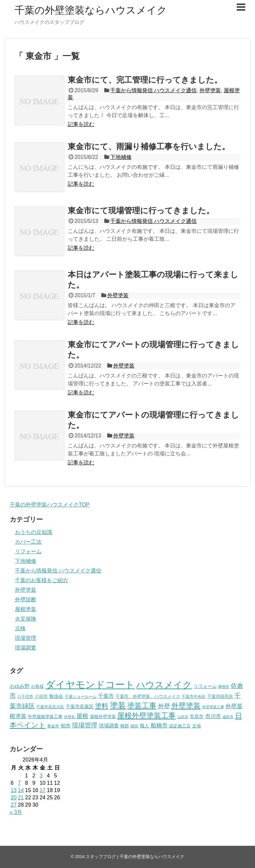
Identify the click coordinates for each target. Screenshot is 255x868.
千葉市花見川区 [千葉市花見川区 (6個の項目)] (50, 707)
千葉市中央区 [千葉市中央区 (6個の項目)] (194, 697)
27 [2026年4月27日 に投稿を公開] (14, 805)
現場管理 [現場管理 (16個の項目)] (85, 725)
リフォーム (28, 551)
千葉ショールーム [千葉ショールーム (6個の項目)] (81, 697)
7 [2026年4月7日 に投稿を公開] (19, 783)
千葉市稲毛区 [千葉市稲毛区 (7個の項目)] (220, 696)
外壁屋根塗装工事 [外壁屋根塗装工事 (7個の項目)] (45, 717)
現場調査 (26, 648)
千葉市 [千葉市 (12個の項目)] (106, 696)
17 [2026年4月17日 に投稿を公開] (42, 790)
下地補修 (121, 157)
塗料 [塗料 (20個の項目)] (102, 706)
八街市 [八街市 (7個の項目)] (41, 696)
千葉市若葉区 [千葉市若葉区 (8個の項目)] (80, 707)
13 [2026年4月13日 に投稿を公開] (14, 790)
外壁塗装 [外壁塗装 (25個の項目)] (186, 706)
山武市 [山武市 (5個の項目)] (183, 717)
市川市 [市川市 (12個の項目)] (213, 716)
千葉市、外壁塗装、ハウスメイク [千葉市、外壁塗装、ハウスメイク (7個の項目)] (148, 696)
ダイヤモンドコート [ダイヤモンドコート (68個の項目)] (90, 684)
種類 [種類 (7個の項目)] (125, 726)
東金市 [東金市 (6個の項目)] (53, 726)
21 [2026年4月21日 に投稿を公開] (21, 798)
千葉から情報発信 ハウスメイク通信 (153, 90)
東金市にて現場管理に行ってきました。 (141, 210)
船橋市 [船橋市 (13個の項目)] (159, 725)
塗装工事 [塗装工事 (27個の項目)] (142, 706)
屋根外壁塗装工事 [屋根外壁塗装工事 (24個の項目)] (146, 716)
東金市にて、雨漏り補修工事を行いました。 (149, 146)
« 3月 (16, 812)
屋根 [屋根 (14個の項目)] (82, 716)
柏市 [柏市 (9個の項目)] (66, 726)
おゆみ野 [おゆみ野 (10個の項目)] (20, 686)
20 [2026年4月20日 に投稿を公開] (14, 798)
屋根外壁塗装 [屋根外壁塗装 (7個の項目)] (103, 717)
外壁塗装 (210, 90)
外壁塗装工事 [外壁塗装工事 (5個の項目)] (213, 707)
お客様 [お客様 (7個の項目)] (37, 686)
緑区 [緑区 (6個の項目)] (134, 726)
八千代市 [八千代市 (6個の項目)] (25, 697)
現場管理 (26, 638)
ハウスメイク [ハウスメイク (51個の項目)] (164, 685)
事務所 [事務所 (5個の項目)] (224, 687)
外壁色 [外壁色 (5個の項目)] (70, 717)
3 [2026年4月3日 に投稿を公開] (41, 776)
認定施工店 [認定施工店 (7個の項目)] (180, 726)
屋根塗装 (26, 609)
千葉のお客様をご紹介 (42, 580)
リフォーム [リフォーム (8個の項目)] (205, 686)
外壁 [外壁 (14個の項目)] (164, 706)
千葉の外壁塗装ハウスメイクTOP (50, 505)
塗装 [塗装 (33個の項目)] (118, 705)
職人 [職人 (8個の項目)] (144, 726)
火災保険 (26, 619)
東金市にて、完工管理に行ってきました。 (145, 80)
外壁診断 (26, 600)
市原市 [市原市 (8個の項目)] (197, 717)
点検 (20, 628)
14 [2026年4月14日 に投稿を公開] (21, 790)
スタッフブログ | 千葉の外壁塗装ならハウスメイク (135, 857)
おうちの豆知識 (34, 532)
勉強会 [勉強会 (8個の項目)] (56, 696)
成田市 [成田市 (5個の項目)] (228, 717)
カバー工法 (28, 542)
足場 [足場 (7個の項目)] (197, 726)
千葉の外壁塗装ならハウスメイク (91, 10)
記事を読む (81, 124)
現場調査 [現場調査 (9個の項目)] (109, 726)
